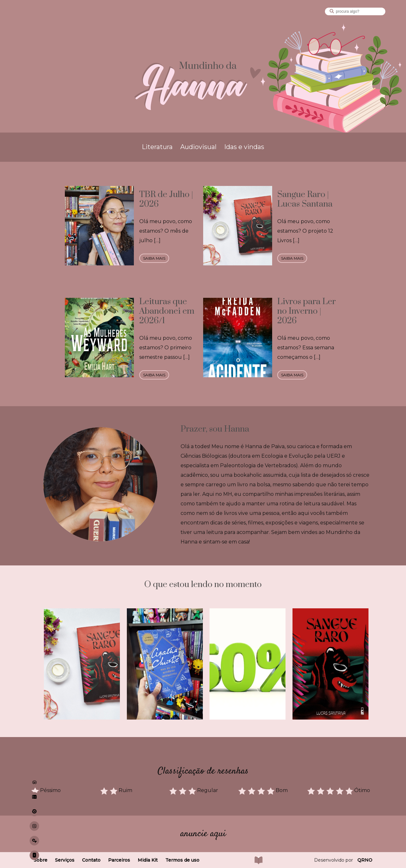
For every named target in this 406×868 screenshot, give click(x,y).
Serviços (65, 860)
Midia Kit (148, 860)
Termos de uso (182, 860)
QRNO (365, 860)
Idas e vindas (244, 147)
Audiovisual (198, 147)
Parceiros (119, 860)
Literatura (157, 147)
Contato (91, 860)
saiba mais (154, 258)
